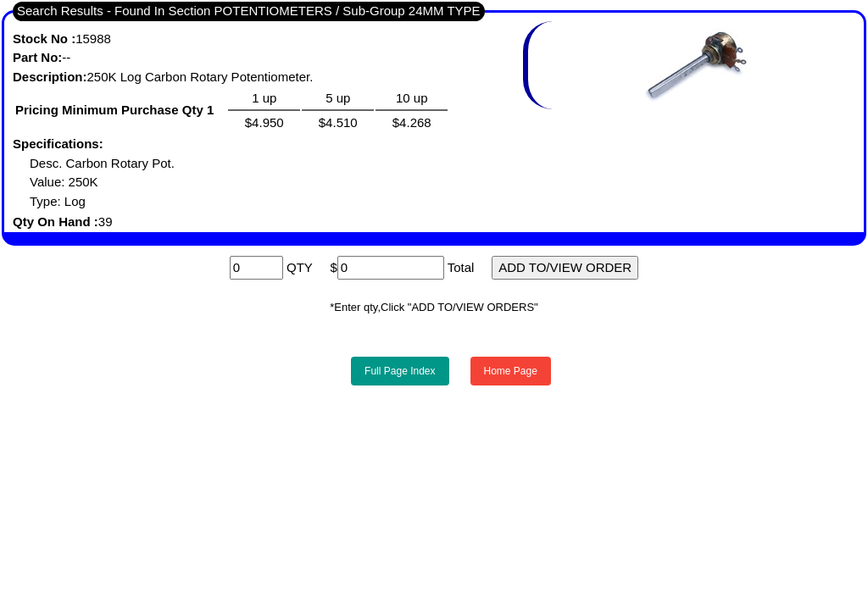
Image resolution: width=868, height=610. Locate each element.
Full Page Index (400, 371)
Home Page (511, 371)
